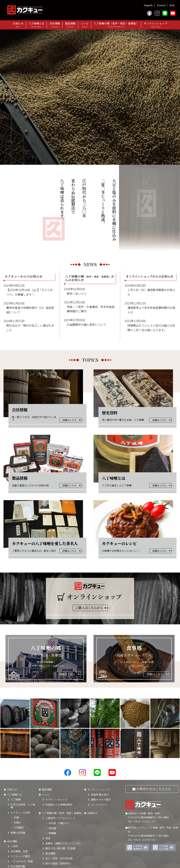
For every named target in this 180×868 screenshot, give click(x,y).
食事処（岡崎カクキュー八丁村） (64, 798)
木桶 (15, 772)
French (161, 5)
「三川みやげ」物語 (22, 816)
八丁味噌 (15, 754)
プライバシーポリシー (16, 857)
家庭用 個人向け (100, 749)
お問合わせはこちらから (152, 744)
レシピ (85, 25)
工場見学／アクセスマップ (60, 773)
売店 (48, 793)
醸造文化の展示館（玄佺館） (61, 803)
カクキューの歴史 (20, 811)
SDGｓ (14, 831)
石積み (16, 777)
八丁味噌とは (36, 25)
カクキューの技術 (20, 767)
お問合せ (92, 768)
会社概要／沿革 (19, 806)
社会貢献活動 (18, 821)
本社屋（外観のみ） (58, 778)
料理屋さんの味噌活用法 (59, 759)
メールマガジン (99, 759)
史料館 (51, 783)
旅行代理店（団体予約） (59, 818)
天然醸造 (17, 782)
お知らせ (18, 25)
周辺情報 (50, 808)
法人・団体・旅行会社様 (59, 813)
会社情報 (55, 25)
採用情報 (15, 844)
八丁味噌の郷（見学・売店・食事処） (116, 25)
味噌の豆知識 (18, 787)
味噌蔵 (51, 788)
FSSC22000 (17, 826)
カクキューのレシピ (56, 754)
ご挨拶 (14, 801)
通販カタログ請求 (101, 754)
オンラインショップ (155, 25)
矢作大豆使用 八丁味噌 (23, 761)
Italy (172, 5)
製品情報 (70, 25)
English (148, 5)
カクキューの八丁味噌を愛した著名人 (23, 838)
